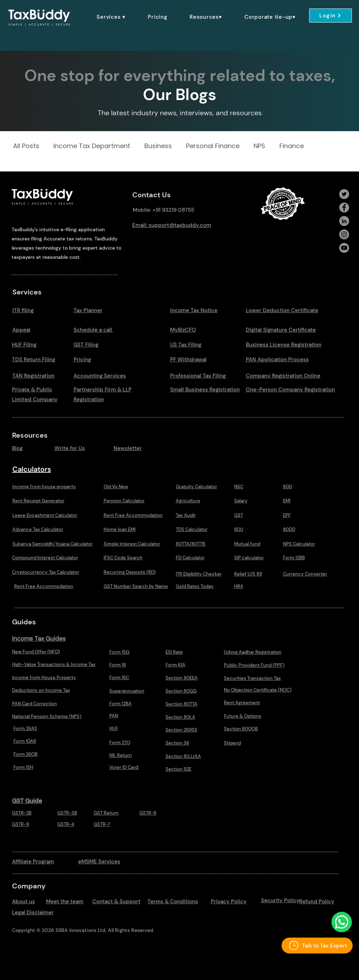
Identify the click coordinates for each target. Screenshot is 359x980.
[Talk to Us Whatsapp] (342, 922)
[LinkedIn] (344, 221)
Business (158, 146)
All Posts (26, 146)
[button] (111, 17)
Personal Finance (213, 146)
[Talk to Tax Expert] (317, 946)
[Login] (331, 16)
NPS (259, 146)
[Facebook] (344, 208)
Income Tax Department (92, 146)
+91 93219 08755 (173, 210)
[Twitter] (344, 194)
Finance (292, 146)
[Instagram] (344, 234)
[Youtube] (344, 248)
